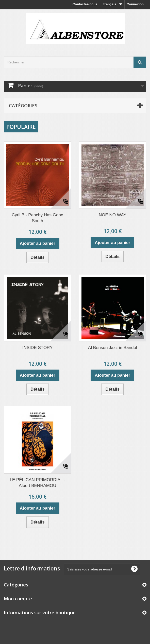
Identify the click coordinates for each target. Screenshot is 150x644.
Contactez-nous (85, 4)
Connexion (135, 4)
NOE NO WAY (113, 215)
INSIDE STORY (37, 348)
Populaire (21, 127)
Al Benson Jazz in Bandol (113, 348)
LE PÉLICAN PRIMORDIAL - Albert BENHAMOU (37, 483)
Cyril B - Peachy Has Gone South (37, 218)
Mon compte (18, 599)
